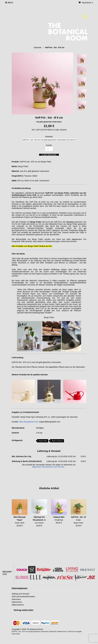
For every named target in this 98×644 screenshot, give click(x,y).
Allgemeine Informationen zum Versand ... (49, 467)
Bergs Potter (43, 441)
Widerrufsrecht (18, 605)
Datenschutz (17, 602)
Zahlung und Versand (20, 594)
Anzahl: (49, 145)
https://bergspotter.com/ (29, 422)
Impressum (16, 599)
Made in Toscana (57, 441)
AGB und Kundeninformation (23, 597)
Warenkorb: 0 (86, 3)
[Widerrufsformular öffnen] (24, 610)
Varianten (49, 137)
